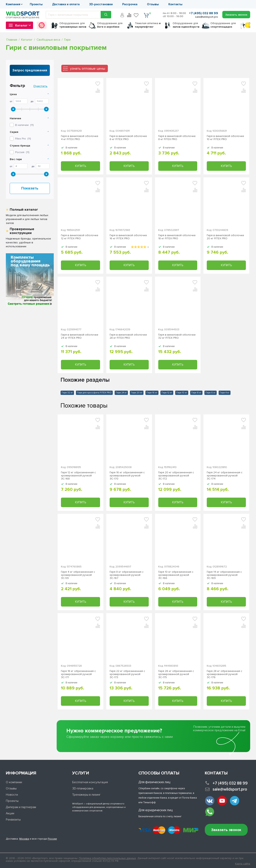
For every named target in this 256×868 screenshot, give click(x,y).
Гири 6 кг (211, 393)
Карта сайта (243, 864)
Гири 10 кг (182, 393)
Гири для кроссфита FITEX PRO (94, 393)
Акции (10, 813)
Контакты (175, 4)
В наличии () (24, 125)
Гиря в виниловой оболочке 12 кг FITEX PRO (80, 237)
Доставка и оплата (66, 4)
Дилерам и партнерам (21, 807)
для (73, 25)
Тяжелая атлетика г (148, 25)
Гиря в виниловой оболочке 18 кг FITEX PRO (177, 237)
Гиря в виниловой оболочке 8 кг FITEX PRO (177, 138)
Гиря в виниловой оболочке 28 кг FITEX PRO (128, 336)
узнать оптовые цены (88, 68)
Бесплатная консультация (90, 782)
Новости (12, 795)
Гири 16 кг (152, 393)
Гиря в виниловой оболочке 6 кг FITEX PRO (128, 138)
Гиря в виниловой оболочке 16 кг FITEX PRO (128, 237)
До (32, 102)
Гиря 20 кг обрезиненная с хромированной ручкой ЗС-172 (176, 476)
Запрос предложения (30, 70)
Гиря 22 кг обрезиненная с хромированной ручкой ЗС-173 (127, 674)
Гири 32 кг (67, 393)
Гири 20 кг (137, 393)
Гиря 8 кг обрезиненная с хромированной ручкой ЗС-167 (127, 575)
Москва (24, 839)
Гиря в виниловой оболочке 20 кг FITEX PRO (225, 237)
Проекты (36, 4)
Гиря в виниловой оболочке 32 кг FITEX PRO (177, 336)
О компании (14, 782)
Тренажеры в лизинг (86, 795)
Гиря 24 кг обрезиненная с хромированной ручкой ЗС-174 (225, 476)
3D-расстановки (101, 4)
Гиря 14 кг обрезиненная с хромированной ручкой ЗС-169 (224, 575)
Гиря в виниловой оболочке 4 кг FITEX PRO (80, 138)
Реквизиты (13, 820)
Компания (13, 4)
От (11, 102)
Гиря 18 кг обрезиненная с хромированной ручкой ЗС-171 (78, 674)
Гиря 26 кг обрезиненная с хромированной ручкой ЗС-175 (176, 674)
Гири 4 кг (225, 393)
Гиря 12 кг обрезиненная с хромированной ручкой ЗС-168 (78, 476)
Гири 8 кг (196, 393)
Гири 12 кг (167, 393)
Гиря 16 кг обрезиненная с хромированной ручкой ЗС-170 (127, 476)
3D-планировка (83, 788)
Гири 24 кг (121, 393)
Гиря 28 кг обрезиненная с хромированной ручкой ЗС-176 (224, 674)
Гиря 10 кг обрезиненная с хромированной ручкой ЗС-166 (176, 575)
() (23, 139)
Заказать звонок (226, 830)
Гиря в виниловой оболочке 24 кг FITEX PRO (80, 336)
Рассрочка (130, 4)
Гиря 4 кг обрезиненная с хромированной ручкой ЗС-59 (78, 575)
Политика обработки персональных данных (107, 858)
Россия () (22, 152)
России (52, 839)
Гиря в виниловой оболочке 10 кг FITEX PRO (225, 138)
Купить (81, 166)
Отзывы (153, 4)
